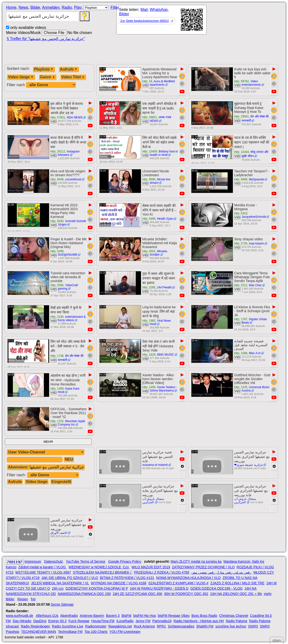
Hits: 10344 (242, 152)
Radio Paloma (236, 621)
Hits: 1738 (57, 356)
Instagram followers (69, 153)
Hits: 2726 (241, 243)
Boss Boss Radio (204, 616)
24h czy (58, 588)
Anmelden (51, 7)
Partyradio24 (162, 621)
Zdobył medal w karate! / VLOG (43, 567)
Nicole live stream (160, 181)
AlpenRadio (69, 616)
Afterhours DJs (47, 616)
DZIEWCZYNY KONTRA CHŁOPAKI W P (97, 588)
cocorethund (73, 179)
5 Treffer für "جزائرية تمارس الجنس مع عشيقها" (46, 39)
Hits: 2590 (57, 285)
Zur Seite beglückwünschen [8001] (144, 21)
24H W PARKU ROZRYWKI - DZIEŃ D (159, 588)
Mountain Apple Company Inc (71, 423)
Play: (78, 7)
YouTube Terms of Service (85, 561)
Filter (115, 7)
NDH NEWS (75, 117)
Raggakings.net (120, 626)
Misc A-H (255, 353)
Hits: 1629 (149, 355)
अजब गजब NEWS (160, 119)
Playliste (44, 69)
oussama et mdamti (155, 465)
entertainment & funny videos (72, 318)
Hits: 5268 (57, 251)
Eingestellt (61, 482)
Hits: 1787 (241, 319)
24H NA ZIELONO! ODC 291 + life (236, 594)
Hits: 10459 (150, 151)
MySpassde (257, 179)
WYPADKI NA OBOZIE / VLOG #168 (119, 583)
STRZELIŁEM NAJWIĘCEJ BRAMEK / (103, 572)
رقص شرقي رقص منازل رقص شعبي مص (221, 572)
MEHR (48, 442)
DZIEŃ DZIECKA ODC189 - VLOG (216, 588)
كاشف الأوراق (59, 533)
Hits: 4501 (149, 251)
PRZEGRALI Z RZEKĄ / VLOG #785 (162, 572)
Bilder (35, 7)
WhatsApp (159, 10)
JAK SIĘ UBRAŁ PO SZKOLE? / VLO (70, 578)
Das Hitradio (22, 621)
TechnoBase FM (70, 632)
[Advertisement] (158, 51)
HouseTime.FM (103, 621)
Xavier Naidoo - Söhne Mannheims (163, 389)
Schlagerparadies (181, 626)
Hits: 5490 (149, 219)
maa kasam (256, 243)
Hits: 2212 (241, 285)
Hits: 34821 (150, 117)
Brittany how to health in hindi (164, 153)
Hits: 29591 (242, 117)
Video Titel (73, 77)
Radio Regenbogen (36, 626)
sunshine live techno (231, 626)
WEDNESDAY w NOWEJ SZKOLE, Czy (99, 567)
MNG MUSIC (166, 355)
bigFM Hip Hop (145, 616)
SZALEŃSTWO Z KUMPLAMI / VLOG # (178, 583)
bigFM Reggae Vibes (174, 616)
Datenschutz (54, 561)
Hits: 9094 (149, 179)
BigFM (126, 616)
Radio (67, 7)
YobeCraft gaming (68, 287)
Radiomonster (96, 626)
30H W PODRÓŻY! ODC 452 (186, 594)
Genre (48, 77)
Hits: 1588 (241, 353)
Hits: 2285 (149, 287)
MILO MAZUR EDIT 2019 (151, 567)
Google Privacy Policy (125, 561)
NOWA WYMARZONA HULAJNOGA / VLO (188, 578)
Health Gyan (165, 219)
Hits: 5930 (57, 221)
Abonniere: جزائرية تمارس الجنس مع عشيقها (46, 467)
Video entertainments (251, 83)
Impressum (33, 561)
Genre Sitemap (62, 604)
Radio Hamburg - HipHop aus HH (199, 621)
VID (145, 85)
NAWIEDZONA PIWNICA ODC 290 (84, 594)
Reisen (23, 599)
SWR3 (253, 626)
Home (11, 7)
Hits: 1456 (149, 387)
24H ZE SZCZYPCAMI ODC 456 (137, 594)
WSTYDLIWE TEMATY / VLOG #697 (43, 572)
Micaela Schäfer (158, 253)
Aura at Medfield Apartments (162, 83)
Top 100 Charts (96, 632)
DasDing (40, 621)
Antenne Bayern (92, 616)
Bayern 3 (113, 616)
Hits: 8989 (241, 179)
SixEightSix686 (68, 255)
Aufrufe (69, 69)
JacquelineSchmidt (254, 217)
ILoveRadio (125, 621)
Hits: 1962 (149, 321)
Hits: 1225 (241, 387)
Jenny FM (143, 621)
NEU (69, 459)
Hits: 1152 (57, 421)
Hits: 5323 (241, 213)
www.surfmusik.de (20, 616)
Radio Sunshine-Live (68, 626)
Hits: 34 (147, 81)
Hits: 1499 (57, 389)
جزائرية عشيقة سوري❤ (248, 465)
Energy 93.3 (57, 621)
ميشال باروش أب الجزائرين (153, 501)
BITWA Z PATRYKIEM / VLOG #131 (127, 578)
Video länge (21, 77)
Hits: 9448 (57, 179)
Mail (144, 10)
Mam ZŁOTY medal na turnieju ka (196, 561)
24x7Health (164, 287)
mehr (268, 594)
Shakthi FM (205, 626)
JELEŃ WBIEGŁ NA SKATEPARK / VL (60, 583)
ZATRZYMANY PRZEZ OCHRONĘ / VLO (204, 567)
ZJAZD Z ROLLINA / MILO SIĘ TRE (237, 583)
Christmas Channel (234, 616)
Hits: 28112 (58, 151)
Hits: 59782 (242, 81)
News (24, 7)
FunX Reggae (79, 621)
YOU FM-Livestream (125, 632)
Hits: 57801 (58, 117)
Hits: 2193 (57, 317)
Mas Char (255, 285)
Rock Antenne (144, 626)
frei (33, 599)
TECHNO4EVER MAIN (39, 632)
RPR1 (161, 626)
